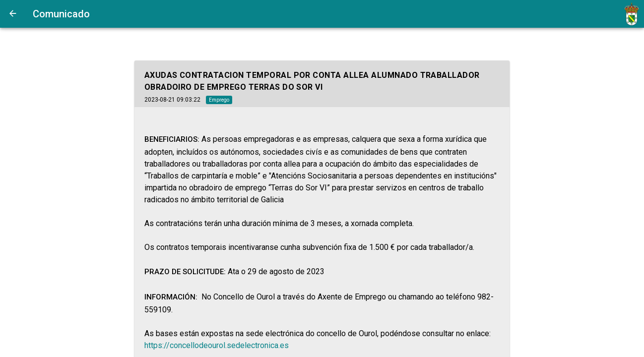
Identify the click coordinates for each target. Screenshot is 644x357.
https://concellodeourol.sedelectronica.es (217, 345)
